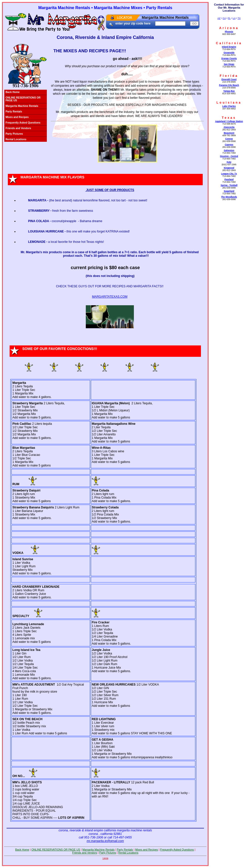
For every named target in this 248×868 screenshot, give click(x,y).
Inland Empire (229, 47)
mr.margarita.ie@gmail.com (105, 841)
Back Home (13, 92)
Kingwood (229, 168)
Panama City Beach (229, 85)
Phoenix (229, 32)
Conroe (229, 139)
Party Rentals (14, 112)
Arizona (229, 28)
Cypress (229, 145)
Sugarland (229, 191)
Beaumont (229, 133)
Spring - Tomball (229, 185)
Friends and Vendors (18, 128)
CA (224, 18)
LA (234, 18)
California (229, 43)
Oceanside (229, 53)
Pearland (229, 179)
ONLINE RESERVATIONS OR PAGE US (23, 99)
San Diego (229, 64)
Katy (229, 162)
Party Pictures (14, 134)
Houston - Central (229, 156)
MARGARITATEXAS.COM (110, 297)
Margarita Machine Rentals (22, 106)
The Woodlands (229, 197)
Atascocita (229, 127)
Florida (229, 76)
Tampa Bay (229, 91)
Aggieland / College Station (229, 121)
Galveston (229, 150)
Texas (229, 118)
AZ (219, 18)
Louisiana (229, 103)
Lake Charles (229, 106)
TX (239, 18)
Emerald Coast (229, 79)
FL (229, 18)
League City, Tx (229, 174)
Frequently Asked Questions (23, 123)
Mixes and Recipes (17, 117)
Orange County (229, 58)
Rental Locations (16, 139)
